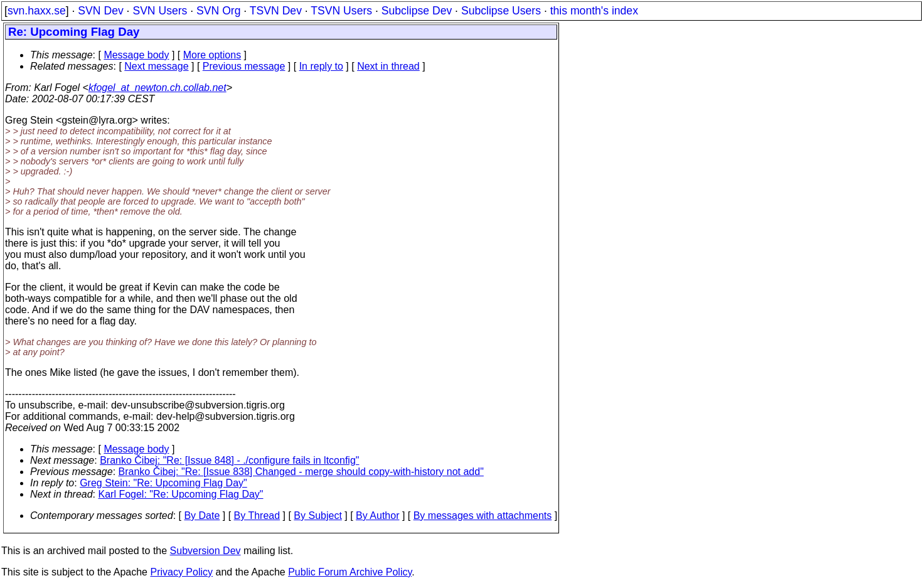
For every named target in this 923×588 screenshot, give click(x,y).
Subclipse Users (501, 11)
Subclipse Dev (417, 11)
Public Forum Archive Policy (350, 572)
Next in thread (388, 66)
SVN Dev (100, 11)
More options (212, 55)
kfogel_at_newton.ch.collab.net (157, 88)
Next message (156, 66)
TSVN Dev (276, 11)
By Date (202, 516)
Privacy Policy (181, 572)
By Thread (257, 516)
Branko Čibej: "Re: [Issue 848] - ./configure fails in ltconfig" (229, 460)
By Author (377, 516)
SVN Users (160, 11)
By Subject (317, 516)
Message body (136, 55)
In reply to (321, 66)
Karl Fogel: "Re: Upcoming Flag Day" (181, 494)
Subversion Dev (205, 551)
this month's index (594, 11)
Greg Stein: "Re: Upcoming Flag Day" (163, 483)
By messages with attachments (483, 516)
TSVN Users (341, 11)
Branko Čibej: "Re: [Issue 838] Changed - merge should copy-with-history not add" (301, 472)
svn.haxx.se (37, 11)
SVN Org (218, 11)
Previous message (244, 66)
